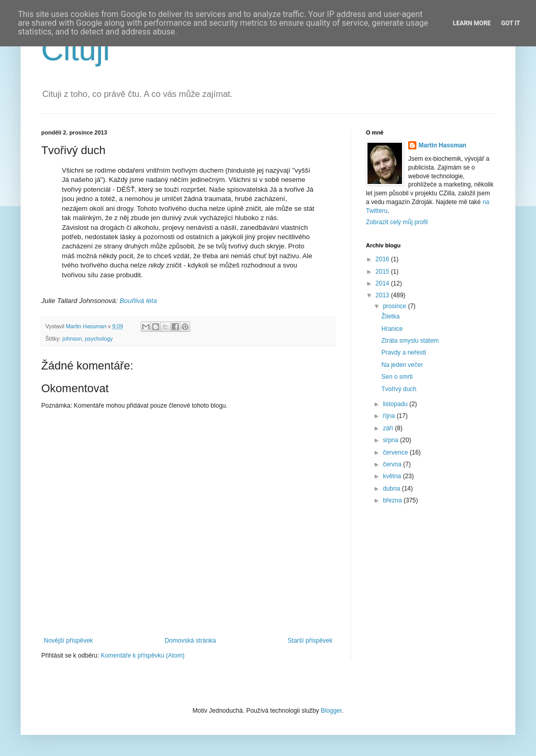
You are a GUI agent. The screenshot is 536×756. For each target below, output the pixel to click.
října (390, 416)
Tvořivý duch (399, 389)
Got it (510, 23)
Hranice (392, 329)
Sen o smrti (397, 377)
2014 (383, 283)
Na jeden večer (402, 365)
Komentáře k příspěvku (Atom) (143, 656)
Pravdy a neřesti (404, 352)
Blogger (331, 711)
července (396, 452)
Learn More (472, 23)
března (393, 500)
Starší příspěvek (310, 641)
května (393, 476)
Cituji (76, 50)
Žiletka (390, 316)
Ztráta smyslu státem (410, 341)
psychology (99, 339)
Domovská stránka (190, 641)
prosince (396, 306)
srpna (391, 440)
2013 (383, 295)
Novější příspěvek (68, 641)
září (389, 428)
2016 (383, 259)
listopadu (396, 404)
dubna (392, 489)
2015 (383, 272)
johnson (72, 339)
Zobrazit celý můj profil (397, 222)
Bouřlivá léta (138, 301)
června (393, 464)
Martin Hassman (442, 145)
